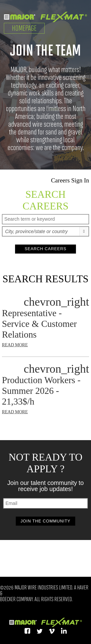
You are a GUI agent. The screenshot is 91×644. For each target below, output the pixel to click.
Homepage (24, 28)
